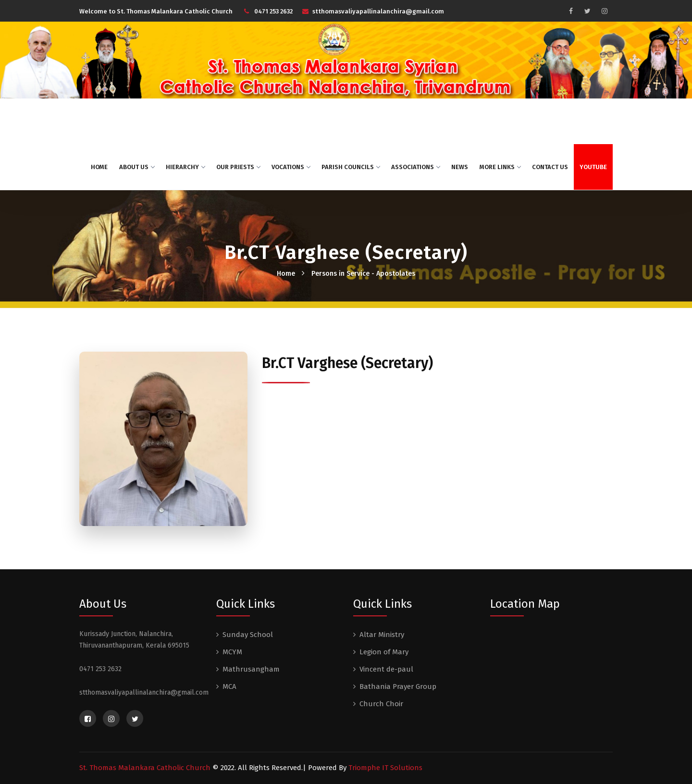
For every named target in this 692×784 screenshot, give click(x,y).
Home (99, 167)
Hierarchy (185, 167)
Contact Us (550, 167)
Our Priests (238, 167)
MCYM (232, 652)
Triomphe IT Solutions (385, 768)
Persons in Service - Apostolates (363, 274)
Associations (415, 167)
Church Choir (381, 704)
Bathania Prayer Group (398, 686)
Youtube (593, 167)
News (460, 167)
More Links (500, 167)
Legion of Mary (384, 652)
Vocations (291, 167)
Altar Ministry (382, 635)
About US (137, 167)
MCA (229, 686)
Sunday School (248, 635)
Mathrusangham (251, 669)
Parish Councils (351, 167)
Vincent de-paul (386, 669)
